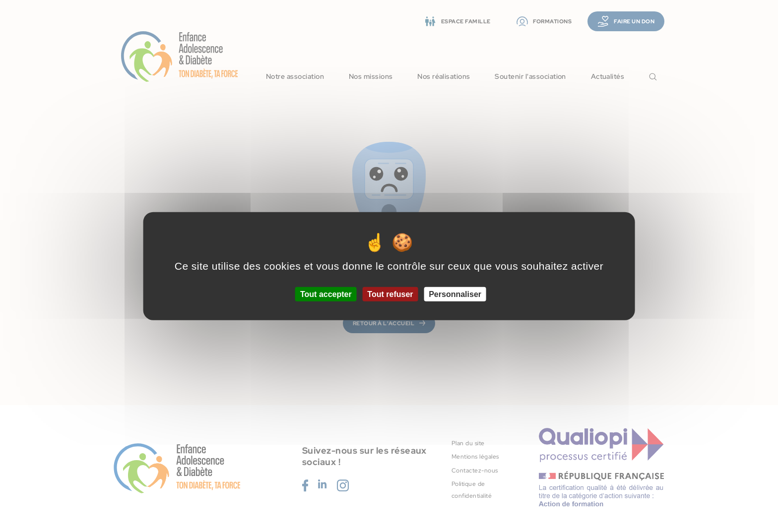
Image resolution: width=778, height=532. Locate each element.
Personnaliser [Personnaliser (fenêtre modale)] (455, 294)
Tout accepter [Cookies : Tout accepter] (326, 294)
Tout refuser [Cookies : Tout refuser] (390, 294)
